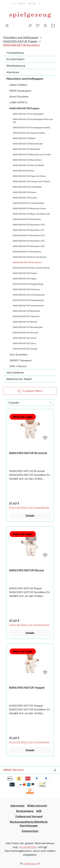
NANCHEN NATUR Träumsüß (26, 316)
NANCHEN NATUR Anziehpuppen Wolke (32, 128)
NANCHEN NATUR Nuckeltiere (27, 252)
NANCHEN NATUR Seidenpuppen (28, 300)
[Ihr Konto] (45, 25)
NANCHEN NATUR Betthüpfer (26, 149)
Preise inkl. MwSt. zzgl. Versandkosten (29, 507)
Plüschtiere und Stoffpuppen (25, 79)
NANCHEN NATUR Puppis (25, 279)
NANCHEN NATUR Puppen (25, 108)
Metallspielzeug (16, 66)
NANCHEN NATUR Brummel (28, 453)
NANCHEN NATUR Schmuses (26, 289)
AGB (39, 811)
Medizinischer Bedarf (19, 379)
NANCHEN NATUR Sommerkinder (28, 306)
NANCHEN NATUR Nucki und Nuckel (30, 257)
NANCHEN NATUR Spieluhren (26, 311)
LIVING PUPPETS (18, 102)
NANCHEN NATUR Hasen (24, 192)
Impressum (18, 806)
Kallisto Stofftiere (18, 85)
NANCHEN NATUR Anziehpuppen (28, 114)
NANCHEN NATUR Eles (23, 171)
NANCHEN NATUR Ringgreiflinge (28, 284)
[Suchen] (30, 25)
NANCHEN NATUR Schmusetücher (29, 295)
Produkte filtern (30, 391)
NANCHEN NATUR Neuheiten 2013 (29, 235)
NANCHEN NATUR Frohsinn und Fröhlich (31, 181)
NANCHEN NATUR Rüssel (26, 570)
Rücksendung (25, 811)
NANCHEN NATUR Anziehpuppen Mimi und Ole (33, 121)
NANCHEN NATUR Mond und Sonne (29, 208)
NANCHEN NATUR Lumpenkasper (29, 203)
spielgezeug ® (32, 864)
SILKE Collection (18, 366)
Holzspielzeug (15, 53)
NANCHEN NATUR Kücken (25, 198)
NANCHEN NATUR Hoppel (27, 688)
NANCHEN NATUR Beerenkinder (28, 144)
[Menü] (7, 25)
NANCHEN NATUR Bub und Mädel (28, 165)
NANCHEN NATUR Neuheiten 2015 (29, 246)
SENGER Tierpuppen (21, 360)
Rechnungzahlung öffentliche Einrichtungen (29, 824)
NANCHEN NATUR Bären (24, 138)
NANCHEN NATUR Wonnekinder (28, 327)
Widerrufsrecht (37, 806)
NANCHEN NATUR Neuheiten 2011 (29, 230)
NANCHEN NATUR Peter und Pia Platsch (31, 268)
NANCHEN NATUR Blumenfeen (27, 160)
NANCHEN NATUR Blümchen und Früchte (32, 155)
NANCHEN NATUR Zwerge (25, 349)
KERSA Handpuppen (20, 91)
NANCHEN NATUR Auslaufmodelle (29, 133)
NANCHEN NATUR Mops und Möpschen (31, 214)
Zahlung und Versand (29, 816)
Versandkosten (28, 847)
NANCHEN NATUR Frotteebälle (27, 187)
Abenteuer (13, 72)
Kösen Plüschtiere (19, 97)
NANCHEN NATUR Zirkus (24, 343)
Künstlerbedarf (15, 59)
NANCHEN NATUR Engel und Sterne (29, 176)
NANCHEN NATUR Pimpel (25, 273)
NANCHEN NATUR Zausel (25, 338)
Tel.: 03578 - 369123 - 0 (26, 3)
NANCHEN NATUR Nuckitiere (27, 262)
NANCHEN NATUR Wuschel (26, 333)
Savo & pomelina (18, 354)
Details (30, 516)
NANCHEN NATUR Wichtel (25, 322)
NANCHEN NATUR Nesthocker (27, 219)
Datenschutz (30, 831)
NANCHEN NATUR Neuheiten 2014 (29, 241)
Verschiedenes (15, 372)
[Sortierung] (30, 403)
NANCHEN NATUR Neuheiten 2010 (29, 225)
